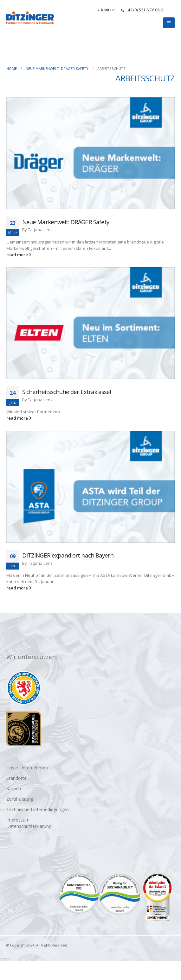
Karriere (14, 789)
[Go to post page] (90, 153)
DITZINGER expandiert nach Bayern (68, 555)
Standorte (16, 778)
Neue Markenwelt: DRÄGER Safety (66, 222)
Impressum (18, 820)
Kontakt (106, 10)
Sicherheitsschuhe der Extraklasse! (66, 392)
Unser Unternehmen (27, 768)
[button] (172, 10)
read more (19, 255)
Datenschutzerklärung (29, 826)
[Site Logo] (30, 18)
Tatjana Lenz (40, 230)
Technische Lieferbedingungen (38, 809)
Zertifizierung (20, 799)
